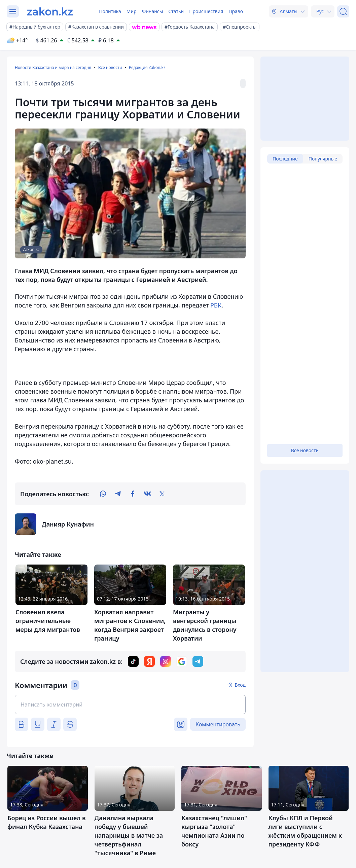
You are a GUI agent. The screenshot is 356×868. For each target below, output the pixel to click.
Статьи (176, 11)
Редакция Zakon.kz (147, 67)
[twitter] (162, 494)
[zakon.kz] (50, 11)
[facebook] (133, 494)
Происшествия (206, 11)
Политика (110, 11)
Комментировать (218, 724)
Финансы (153, 11)
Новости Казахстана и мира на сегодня (53, 67)
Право (236, 11)
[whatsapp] (103, 494)
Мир (132, 11)
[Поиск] (343, 11)
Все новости (110, 67)
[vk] (147, 494)
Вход (240, 685)
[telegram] (118, 494)
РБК (216, 305)
